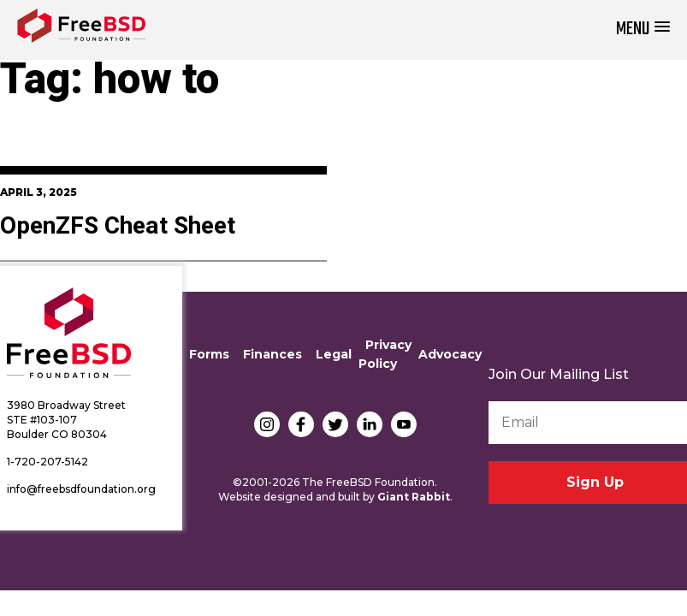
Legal (334, 354)
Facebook (301, 424)
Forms (209, 354)
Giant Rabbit (414, 497)
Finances (272, 354)
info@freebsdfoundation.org (81, 489)
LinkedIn (370, 424)
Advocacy (450, 354)
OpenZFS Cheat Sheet (118, 226)
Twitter (335, 424)
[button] (643, 30)
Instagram (267, 424)
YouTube (404, 424)
